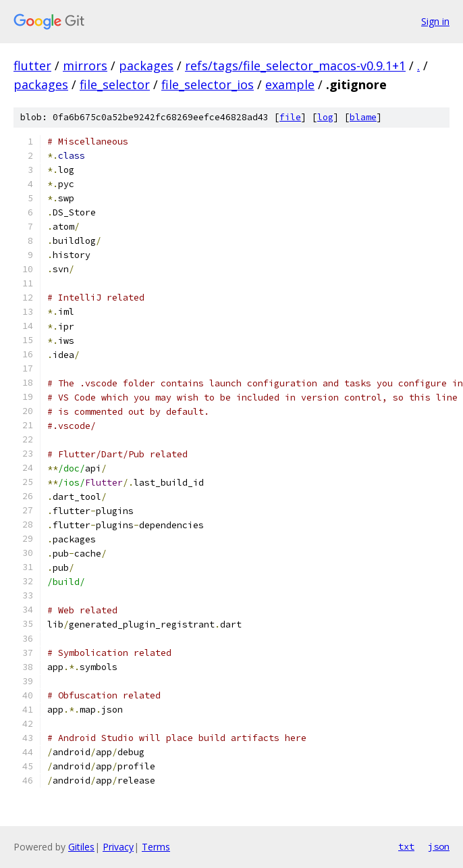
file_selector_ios (208, 84)
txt (406, 846)
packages (146, 66)
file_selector (115, 84)
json (439, 846)
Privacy (118, 847)
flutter (32, 66)
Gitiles (81, 847)
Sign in (435, 21)
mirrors (85, 66)
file (290, 117)
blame (363, 117)
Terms (156, 847)
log (325, 117)
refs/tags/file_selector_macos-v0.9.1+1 (295, 66)
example (290, 84)
